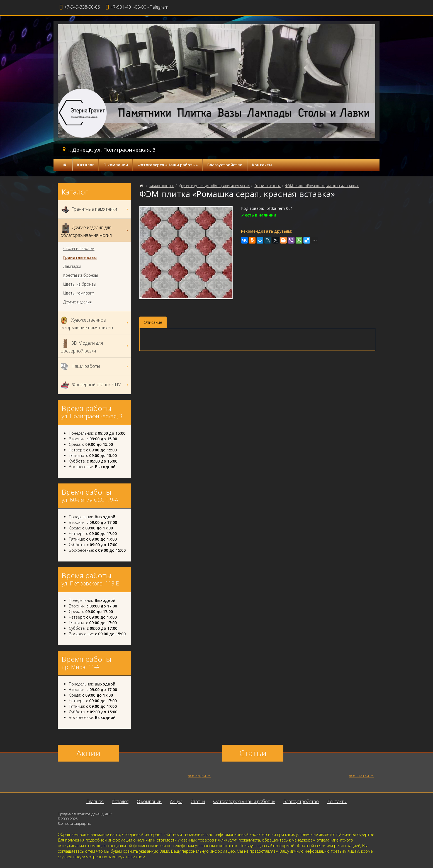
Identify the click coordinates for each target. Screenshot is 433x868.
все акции (197, 775)
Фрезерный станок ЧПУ (95, 385)
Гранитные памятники (95, 209)
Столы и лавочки (79, 249)
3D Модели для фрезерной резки (95, 346)
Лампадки (72, 266)
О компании (116, 165)
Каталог (86, 165)
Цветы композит (79, 293)
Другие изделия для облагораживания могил (214, 186)
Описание (153, 322)
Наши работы (95, 367)
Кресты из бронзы (81, 275)
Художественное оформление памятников (95, 323)
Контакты (262, 165)
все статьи (359, 775)
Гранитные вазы (267, 186)
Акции (176, 801)
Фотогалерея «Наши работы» (168, 165)
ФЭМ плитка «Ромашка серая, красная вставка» (322, 186)
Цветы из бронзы (80, 284)
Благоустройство (225, 165)
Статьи (198, 801)
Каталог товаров (162, 186)
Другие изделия (77, 302)
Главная (95, 801)
